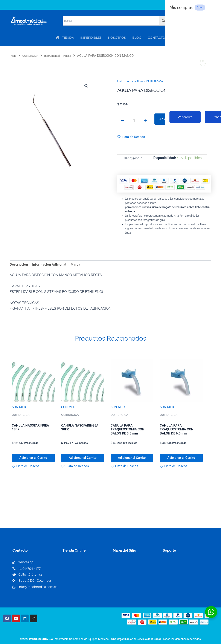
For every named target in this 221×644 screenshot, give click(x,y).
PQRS (117, 575)
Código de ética (176, 575)
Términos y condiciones (182, 568)
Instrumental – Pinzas (64, 56)
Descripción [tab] (19, 266)
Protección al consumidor (184, 589)
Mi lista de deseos (78, 575)
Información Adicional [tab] (52, 266)
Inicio (14, 56)
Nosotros (120, 568)
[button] (86, 86)
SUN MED (19, 409)
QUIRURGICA (33, 56)
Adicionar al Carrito (173, 119)
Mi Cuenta (72, 568)
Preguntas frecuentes (180, 582)
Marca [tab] (79, 266)
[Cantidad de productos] (134, 121)
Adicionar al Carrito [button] (33, 461)
